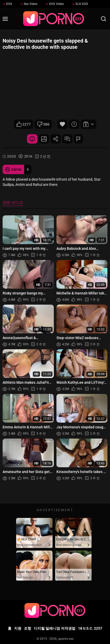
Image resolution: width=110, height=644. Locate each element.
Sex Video (29, 4)
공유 (56, 139)
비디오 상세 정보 (32, 139)
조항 (28, 628)
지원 (18, 628)
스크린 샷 (44, 139)
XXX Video (55, 4)
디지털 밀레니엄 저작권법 (55, 628)
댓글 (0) (67, 139)
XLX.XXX (80, 4)
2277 (24, 124)
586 (43, 124)
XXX (7, 4)
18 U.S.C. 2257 (90, 628)
